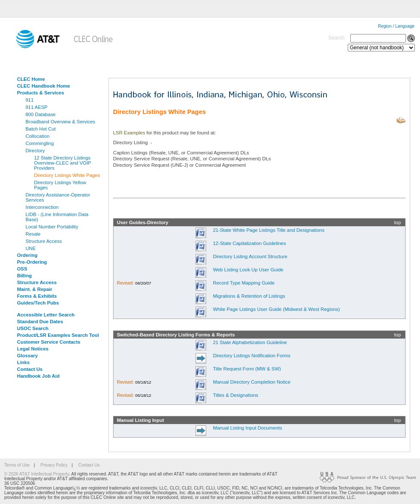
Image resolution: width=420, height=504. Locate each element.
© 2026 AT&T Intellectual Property (37, 474)
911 (30, 100)
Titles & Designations (236, 395)
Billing (24, 276)
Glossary (27, 356)
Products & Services (41, 93)
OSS (22, 269)
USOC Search (33, 328)
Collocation (37, 136)
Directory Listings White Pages (67, 175)
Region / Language (396, 26)
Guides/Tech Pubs (38, 303)
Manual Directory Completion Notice (252, 382)
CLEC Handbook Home (44, 86)
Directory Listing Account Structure (250, 256)
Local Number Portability (52, 227)
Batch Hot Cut (41, 129)
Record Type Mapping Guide (244, 283)
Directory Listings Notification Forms (252, 356)
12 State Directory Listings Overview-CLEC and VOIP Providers (62, 163)
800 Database (41, 114)
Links (23, 362)
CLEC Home (31, 79)
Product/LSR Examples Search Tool (58, 335)
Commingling (40, 143)
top (397, 222)
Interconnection (42, 207)
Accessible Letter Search (46, 315)
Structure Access (44, 241)
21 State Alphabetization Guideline (250, 342)
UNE (31, 248)
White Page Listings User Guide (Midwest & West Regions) (277, 309)
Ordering (27, 255)
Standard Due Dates (40, 322)
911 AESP (37, 107)
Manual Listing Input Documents (248, 428)
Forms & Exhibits (37, 296)
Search (336, 38)
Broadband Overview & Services (60, 122)
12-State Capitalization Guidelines (250, 243)
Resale (33, 234)
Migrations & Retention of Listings (249, 296)
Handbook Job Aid (38, 376)
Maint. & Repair (35, 289)
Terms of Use (17, 465)
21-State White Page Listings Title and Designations (269, 230)
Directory (35, 151)
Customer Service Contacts (49, 342)
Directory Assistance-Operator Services (58, 197)
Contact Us (30, 369)
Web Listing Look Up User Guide (248, 270)
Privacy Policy (54, 465)
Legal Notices (33, 349)
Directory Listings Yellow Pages (60, 185)
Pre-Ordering (32, 262)
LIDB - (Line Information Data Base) (57, 217)
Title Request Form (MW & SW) (247, 369)
